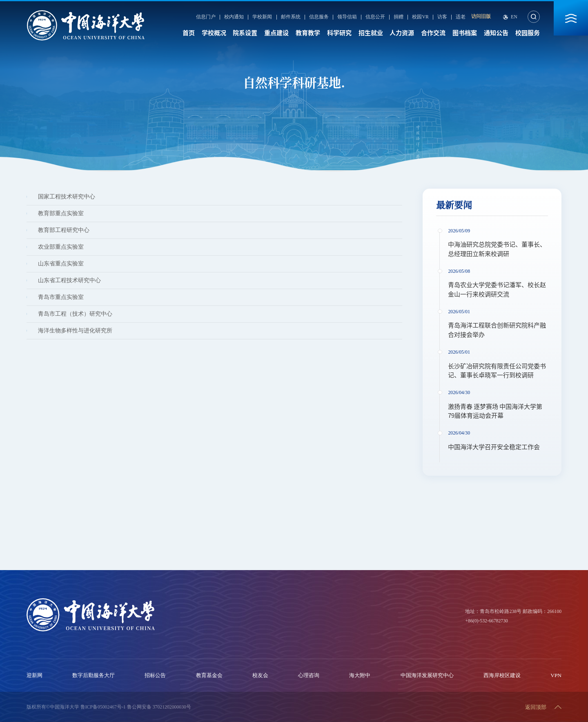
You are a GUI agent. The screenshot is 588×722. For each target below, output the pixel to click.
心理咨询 (309, 675)
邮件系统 (291, 17)
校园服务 (528, 33)
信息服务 (319, 17)
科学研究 (339, 33)
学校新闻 (262, 17)
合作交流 (433, 33)
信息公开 (375, 17)
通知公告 (496, 33)
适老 (461, 17)
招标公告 (155, 675)
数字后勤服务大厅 (94, 675)
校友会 (260, 675)
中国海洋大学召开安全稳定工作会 (494, 447)
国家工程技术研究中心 (67, 197)
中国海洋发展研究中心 (427, 675)
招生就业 (371, 33)
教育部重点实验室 (61, 213)
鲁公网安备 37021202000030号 (159, 707)
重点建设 (276, 33)
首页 (189, 33)
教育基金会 (209, 675)
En (514, 17)
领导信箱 (347, 17)
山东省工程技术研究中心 (69, 280)
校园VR (420, 17)
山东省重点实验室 (61, 264)
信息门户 (206, 17)
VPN (556, 675)
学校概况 (214, 33)
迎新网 (35, 675)
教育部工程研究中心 (64, 230)
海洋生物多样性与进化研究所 (75, 331)
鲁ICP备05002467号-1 (103, 707)
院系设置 (245, 33)
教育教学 (308, 33)
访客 (442, 17)
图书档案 (465, 33)
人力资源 (402, 33)
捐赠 (399, 17)
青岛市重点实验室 (61, 297)
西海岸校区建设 (502, 675)
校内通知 (234, 17)
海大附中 (360, 675)
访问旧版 (481, 17)
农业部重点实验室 (61, 247)
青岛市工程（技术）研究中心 (75, 314)
